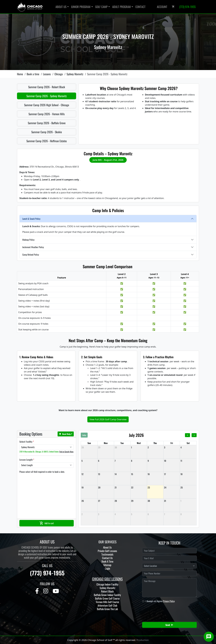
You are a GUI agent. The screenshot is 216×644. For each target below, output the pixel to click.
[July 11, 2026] (188, 461)
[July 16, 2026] (155, 474)
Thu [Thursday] (155, 443)
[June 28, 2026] (89, 447)
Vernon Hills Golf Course (107, 602)
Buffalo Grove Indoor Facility (107, 595)
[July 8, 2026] (139, 461)
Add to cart (47, 523)
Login (107, 568)
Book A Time (107, 561)
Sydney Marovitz (75, 74)
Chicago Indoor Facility (107, 584)
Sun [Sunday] (89, 443)
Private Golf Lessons (107, 551)
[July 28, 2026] (122, 501)
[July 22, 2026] (139, 487)
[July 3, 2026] (172, 447)
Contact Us (107, 558)
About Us (107, 547)
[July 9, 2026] (155, 461)
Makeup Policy (28, 240)
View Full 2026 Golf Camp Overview (108, 419)
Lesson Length (27, 460)
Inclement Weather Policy (33, 247)
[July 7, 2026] (122, 461)
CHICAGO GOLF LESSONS (107, 579)
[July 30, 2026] (155, 501)
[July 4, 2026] (188, 447)
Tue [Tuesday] (122, 443)
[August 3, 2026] (106, 514)
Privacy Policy (169, 601)
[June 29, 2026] (106, 447)
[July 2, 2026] (155, 447)
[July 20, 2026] (106, 487)
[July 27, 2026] (106, 501)
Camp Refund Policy (31, 255)
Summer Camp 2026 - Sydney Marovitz (47, 96)
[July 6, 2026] (106, 461)
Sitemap (107, 565)
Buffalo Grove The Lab (107, 609)
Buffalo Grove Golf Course (107, 598)
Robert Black (107, 591)
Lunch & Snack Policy (31, 219)
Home (20, 74)
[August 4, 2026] (122, 514)
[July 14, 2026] (122, 474)
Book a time (33, 74)
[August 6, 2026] (155, 514)
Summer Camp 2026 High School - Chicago (47, 105)
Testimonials (107, 554)
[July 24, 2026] (172, 487)
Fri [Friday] (172, 443)
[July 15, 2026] (139, 474)
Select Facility (27, 442)
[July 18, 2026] (188, 474)
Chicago (59, 74)
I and (160, 601)
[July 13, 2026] (106, 474)
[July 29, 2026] (139, 501)
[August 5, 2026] (139, 514)
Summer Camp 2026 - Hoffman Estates (47, 141)
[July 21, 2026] (122, 487)
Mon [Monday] (106, 443)
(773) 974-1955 (47, 573)
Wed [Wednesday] (139, 443)
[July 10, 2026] (172, 461)
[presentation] (166, 611)
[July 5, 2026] (89, 461)
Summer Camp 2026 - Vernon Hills (47, 114)
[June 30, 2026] (122, 447)
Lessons (47, 74)
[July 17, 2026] (172, 474)
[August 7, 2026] (172, 514)
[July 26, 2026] (89, 501)
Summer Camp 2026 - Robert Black (47, 87)
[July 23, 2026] (155, 487)
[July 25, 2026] (188, 487)
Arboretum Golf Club (107, 605)
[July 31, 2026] (172, 501)
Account (162, 7)
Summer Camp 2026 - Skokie (47, 132)
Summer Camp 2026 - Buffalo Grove (47, 123)
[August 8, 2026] (188, 514)
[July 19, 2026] (89, 487)
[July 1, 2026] (139, 447)
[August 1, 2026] (188, 501)
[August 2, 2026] (89, 514)
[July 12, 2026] (89, 474)
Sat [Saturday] (188, 443)
